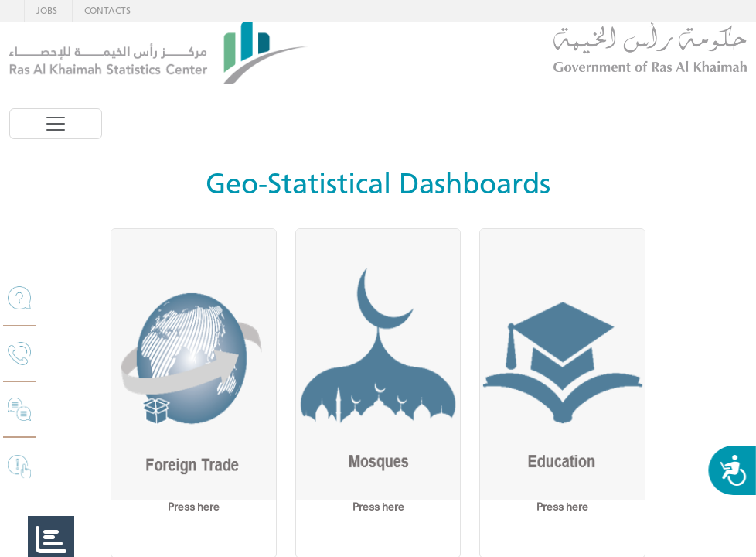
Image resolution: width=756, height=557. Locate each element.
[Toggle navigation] (56, 124)
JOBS (47, 10)
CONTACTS (107, 10)
